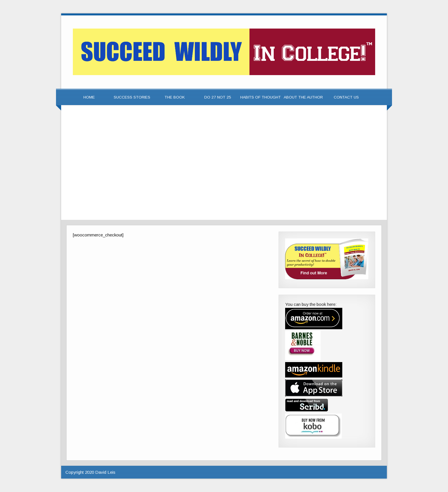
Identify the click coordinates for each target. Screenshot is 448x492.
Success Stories (132, 97)
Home (89, 97)
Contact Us (346, 97)
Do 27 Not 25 (218, 97)
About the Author (303, 97)
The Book (175, 97)
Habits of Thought (261, 97)
